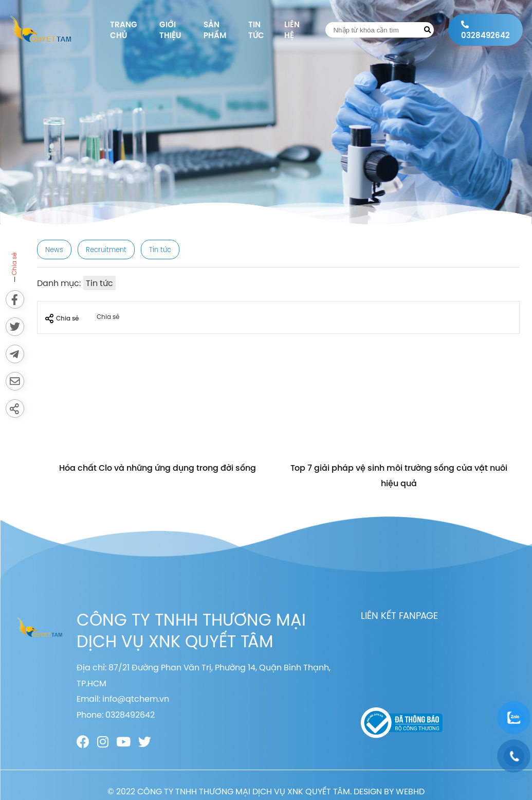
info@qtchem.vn (136, 699)
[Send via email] (15, 381)
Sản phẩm (215, 30)
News (54, 250)
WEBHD (410, 791)
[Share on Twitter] (15, 327)
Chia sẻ (62, 318)
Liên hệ (292, 30)
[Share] (15, 408)
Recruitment (106, 250)
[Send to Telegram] (15, 354)
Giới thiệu (170, 30)
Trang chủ (124, 30)
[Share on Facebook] (15, 299)
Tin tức (256, 30)
